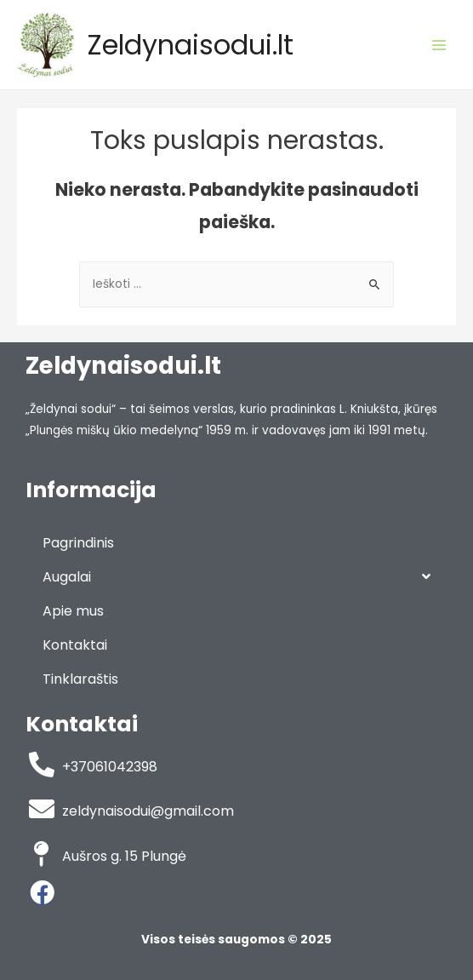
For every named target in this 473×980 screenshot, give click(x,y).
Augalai (236, 577)
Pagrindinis (78, 543)
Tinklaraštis (80, 679)
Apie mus (73, 611)
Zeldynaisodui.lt (191, 45)
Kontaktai (75, 645)
